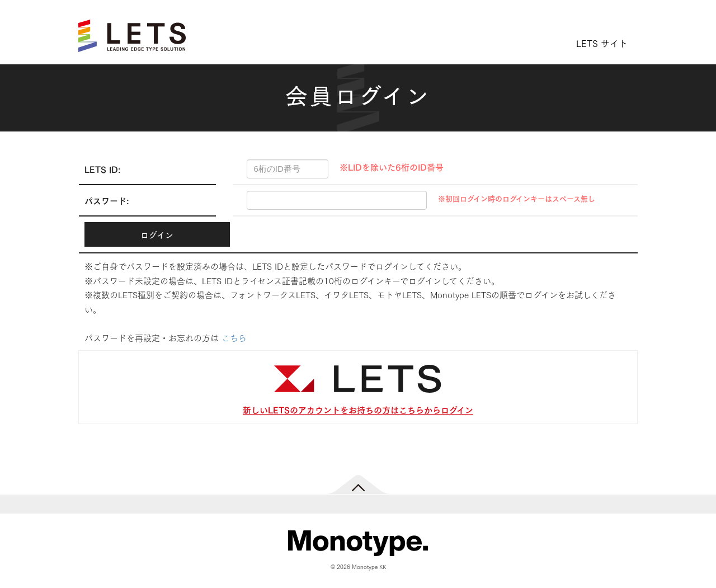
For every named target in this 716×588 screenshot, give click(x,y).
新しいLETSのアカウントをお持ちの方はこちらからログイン (358, 409)
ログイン (157, 234)
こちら (234, 337)
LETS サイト (602, 43)
